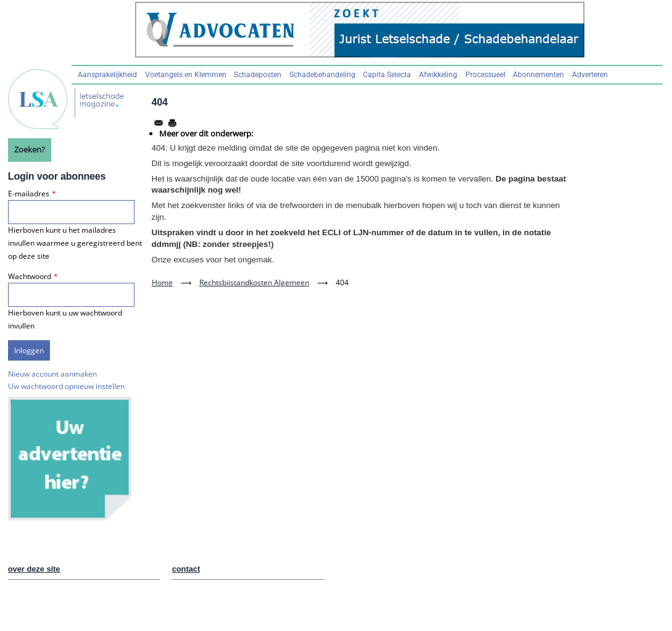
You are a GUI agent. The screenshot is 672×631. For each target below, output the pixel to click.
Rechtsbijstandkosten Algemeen (254, 282)
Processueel (485, 75)
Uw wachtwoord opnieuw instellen (66, 386)
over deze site (34, 569)
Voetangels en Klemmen (186, 75)
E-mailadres (29, 194)
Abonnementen (538, 75)
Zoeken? (30, 149)
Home (162, 282)
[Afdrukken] (172, 123)
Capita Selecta (387, 75)
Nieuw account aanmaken (52, 374)
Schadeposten (258, 75)
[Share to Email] (159, 123)
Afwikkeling (438, 75)
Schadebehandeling (322, 75)
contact (186, 569)
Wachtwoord (30, 276)
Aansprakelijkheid (107, 75)
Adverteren (590, 75)
